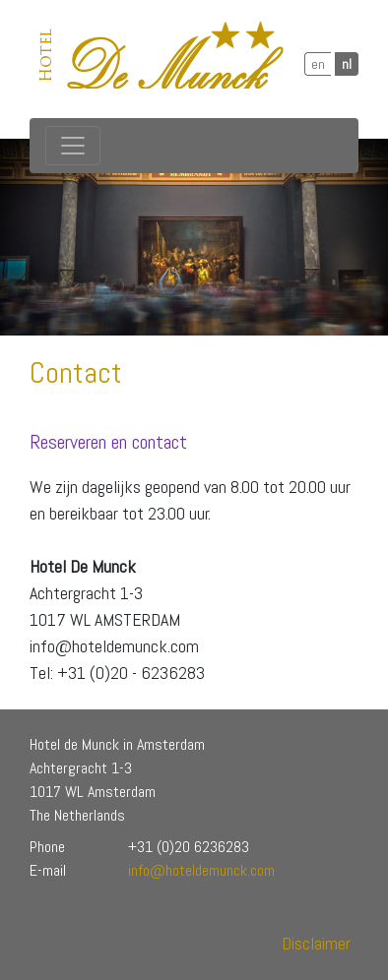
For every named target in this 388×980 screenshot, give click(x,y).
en (318, 64)
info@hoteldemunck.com (201, 870)
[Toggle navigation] (73, 146)
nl (347, 64)
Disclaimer (316, 943)
